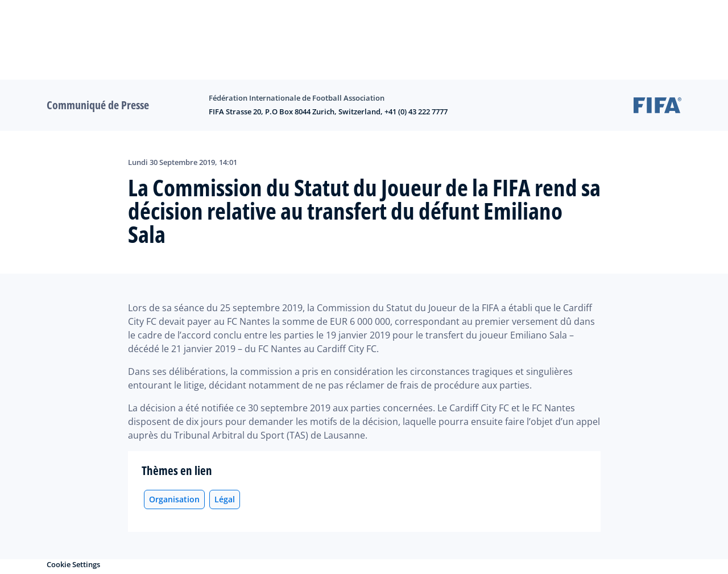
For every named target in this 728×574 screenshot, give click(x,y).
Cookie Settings (73, 564)
